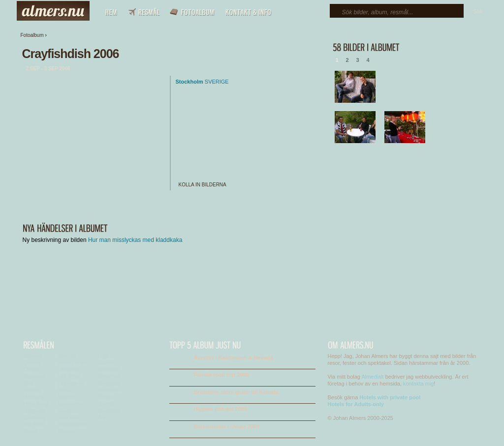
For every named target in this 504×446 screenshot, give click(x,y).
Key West (34, 425)
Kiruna (31, 431)
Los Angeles (72, 383)
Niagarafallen (73, 425)
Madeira (67, 397)
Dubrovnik (35, 376)
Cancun (32, 363)
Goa (28, 383)
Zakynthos (110, 411)
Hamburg (34, 397)
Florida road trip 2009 (221, 375)
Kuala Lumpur (73, 363)
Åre (102, 418)
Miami (65, 411)
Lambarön (69, 370)
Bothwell (33, 356)
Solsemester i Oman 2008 (227, 426)
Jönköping (35, 418)
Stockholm (189, 82)
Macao (65, 390)
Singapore (110, 383)
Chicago (33, 370)
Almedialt (372, 377)
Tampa (106, 397)
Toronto (107, 404)
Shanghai (109, 370)
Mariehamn (70, 404)
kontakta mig (418, 384)
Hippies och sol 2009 (221, 409)
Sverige (217, 82)
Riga (104, 356)
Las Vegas (70, 376)
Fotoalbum (32, 35)
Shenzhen (110, 376)
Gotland (32, 390)
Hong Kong (36, 404)
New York (68, 418)
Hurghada (34, 411)
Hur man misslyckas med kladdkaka (135, 240)
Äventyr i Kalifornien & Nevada (234, 357)
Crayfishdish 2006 (71, 54)
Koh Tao (67, 356)
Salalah (107, 363)
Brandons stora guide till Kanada (236, 392)
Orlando (67, 431)
